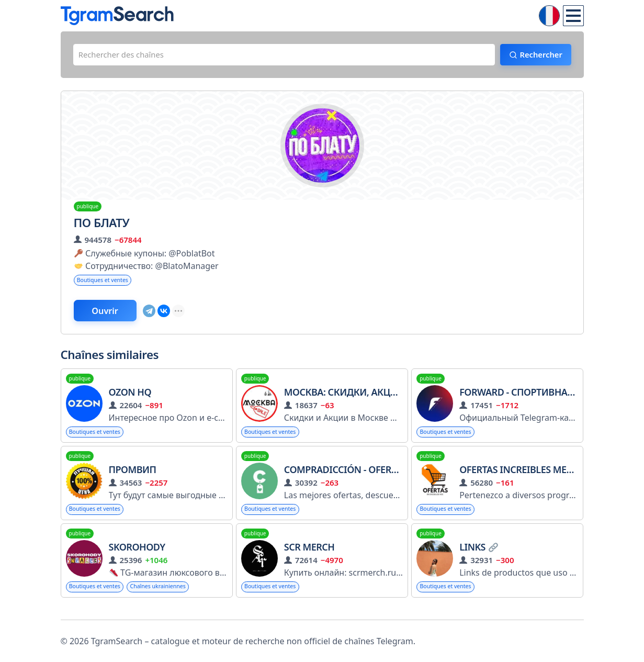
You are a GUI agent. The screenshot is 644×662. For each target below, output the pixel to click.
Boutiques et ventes (107, 283)
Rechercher (535, 56)
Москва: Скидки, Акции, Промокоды (378, 398)
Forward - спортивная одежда (538, 398)
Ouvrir (113, 316)
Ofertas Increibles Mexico (524, 477)
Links (479, 556)
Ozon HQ (130, 398)
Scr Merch (309, 556)
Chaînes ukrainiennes (170, 596)
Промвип (133, 477)
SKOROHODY (137, 556)
